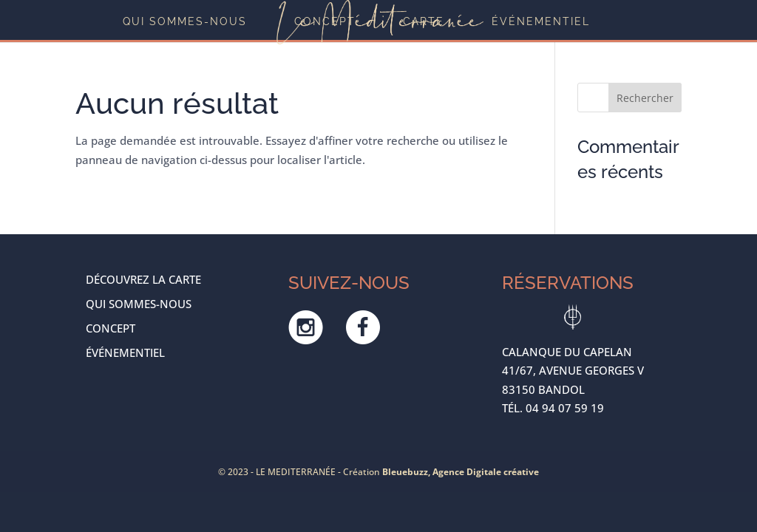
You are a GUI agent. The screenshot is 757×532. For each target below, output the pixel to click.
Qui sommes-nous (185, 22)
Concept (325, 22)
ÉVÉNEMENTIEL (541, 22)
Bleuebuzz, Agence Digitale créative (461, 472)
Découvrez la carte (143, 279)
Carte (424, 22)
